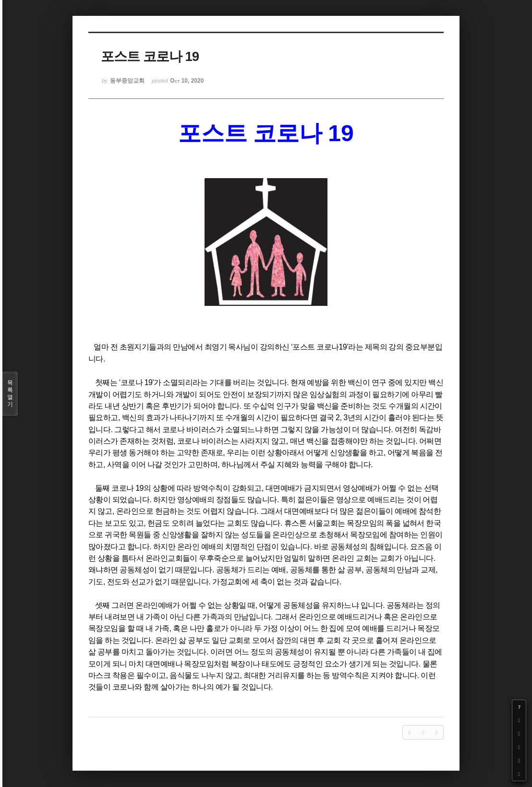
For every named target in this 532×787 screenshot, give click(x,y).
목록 (10, 394)
